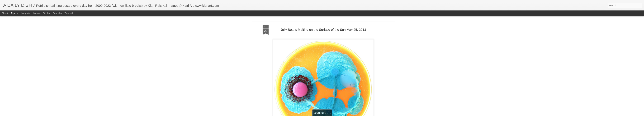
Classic (5, 13)
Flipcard (15, 13)
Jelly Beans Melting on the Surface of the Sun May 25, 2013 (323, 30)
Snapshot (58, 13)
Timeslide (69, 13)
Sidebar (47, 13)
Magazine (26, 13)
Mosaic (37, 13)
